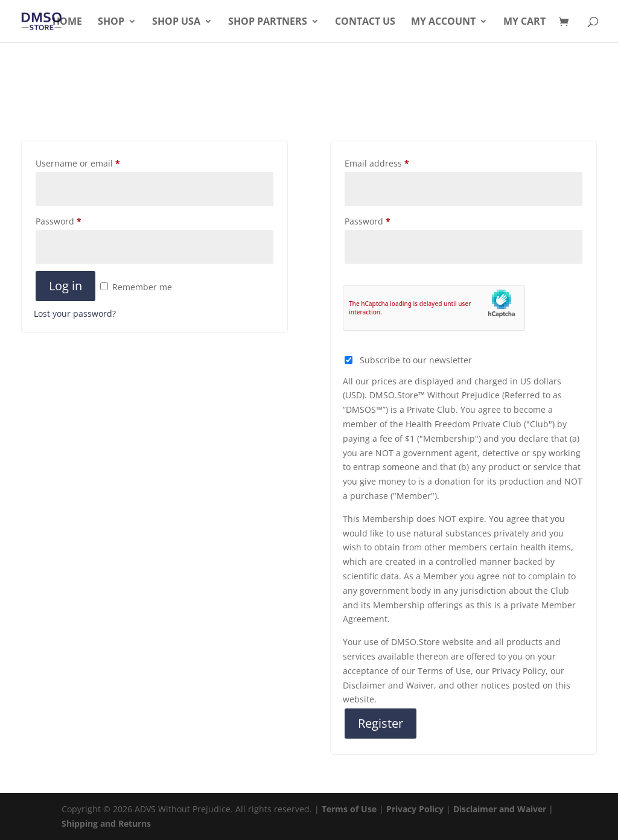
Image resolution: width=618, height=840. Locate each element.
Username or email (78, 163)
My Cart (524, 22)
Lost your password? (75, 313)
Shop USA (176, 22)
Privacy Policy (415, 809)
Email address (377, 163)
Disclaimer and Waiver (500, 809)
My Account (443, 22)
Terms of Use (349, 809)
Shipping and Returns (106, 823)
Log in (65, 286)
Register (381, 723)
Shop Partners (268, 22)
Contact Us (365, 22)
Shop (111, 22)
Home (67, 22)
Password (59, 221)
